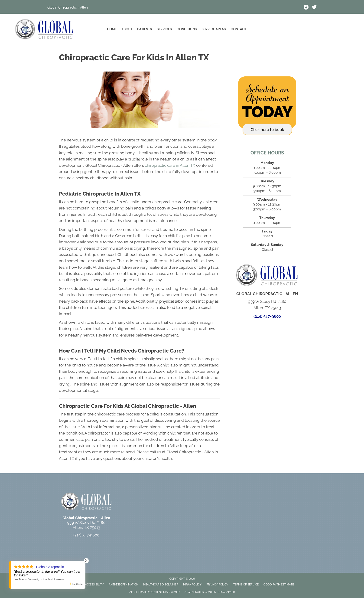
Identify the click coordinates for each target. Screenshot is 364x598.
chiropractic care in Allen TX (170, 165)
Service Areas (214, 29)
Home (112, 29)
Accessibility (94, 585)
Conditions (187, 29)
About (127, 29)
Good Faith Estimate (279, 585)
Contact (239, 29)
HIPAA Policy (192, 585)
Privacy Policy (217, 585)
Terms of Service (246, 585)
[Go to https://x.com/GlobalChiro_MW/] (314, 8)
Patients (145, 29)
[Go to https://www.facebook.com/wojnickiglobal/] (306, 8)
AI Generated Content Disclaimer (154, 592)
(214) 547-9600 (267, 316)
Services (164, 29)
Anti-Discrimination (123, 585)
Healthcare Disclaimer (161, 585)
